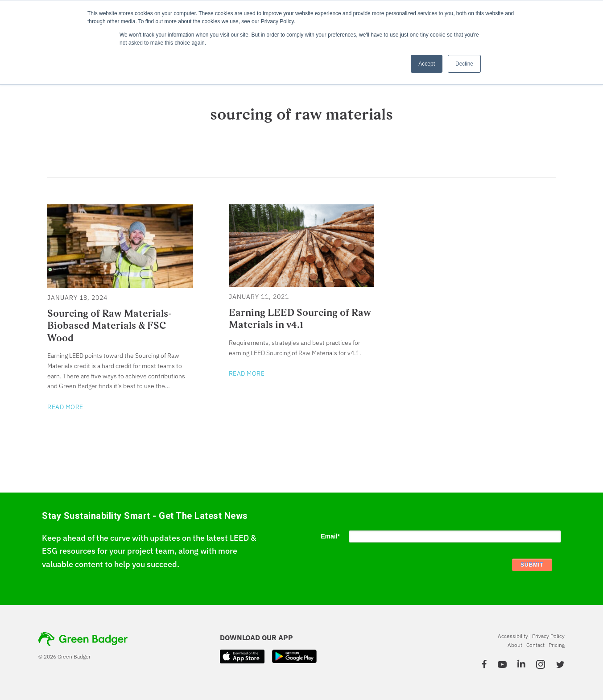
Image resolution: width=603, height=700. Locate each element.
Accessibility (513, 636)
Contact (535, 645)
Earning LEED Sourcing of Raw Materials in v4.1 (300, 319)
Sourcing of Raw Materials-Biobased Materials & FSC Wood (109, 325)
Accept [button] (427, 64)
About (515, 645)
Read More (65, 407)
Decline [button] (464, 64)
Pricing (557, 645)
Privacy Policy (548, 636)
